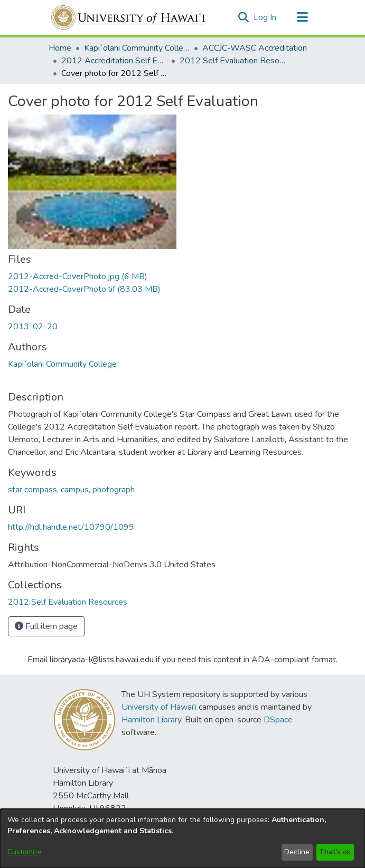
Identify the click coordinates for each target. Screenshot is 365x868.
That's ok (335, 852)
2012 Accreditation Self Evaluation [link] (114, 61)
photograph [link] (114, 490)
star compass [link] (32, 490)
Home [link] (60, 48)
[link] (78, 276)
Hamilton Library (151, 720)
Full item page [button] (46, 626)
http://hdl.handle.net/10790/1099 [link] (71, 527)
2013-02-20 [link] (33, 327)
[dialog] (182, 838)
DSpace (278, 720)
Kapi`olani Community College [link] (137, 48)
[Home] (129, 17)
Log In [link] (265, 17)
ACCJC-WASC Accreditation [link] (255, 48)
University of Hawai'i (159, 707)
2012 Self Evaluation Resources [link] (232, 61)
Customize (25, 852)
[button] (244, 17)
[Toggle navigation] (303, 17)
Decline (297, 852)
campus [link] (75, 490)
